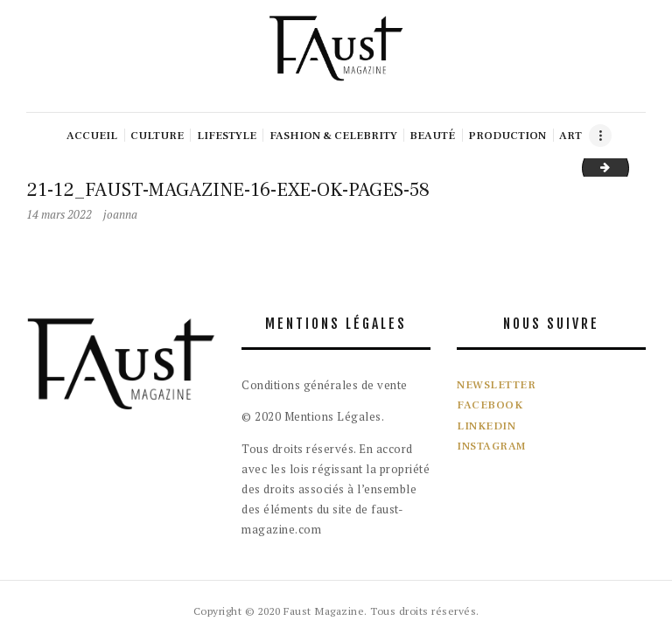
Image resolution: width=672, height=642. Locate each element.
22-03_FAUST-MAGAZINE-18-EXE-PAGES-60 (623, 167)
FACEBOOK (490, 405)
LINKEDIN (486, 426)
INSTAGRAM (492, 446)
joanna (120, 214)
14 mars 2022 (59, 214)
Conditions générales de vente (325, 385)
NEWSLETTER (496, 385)
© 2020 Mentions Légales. (313, 416)
